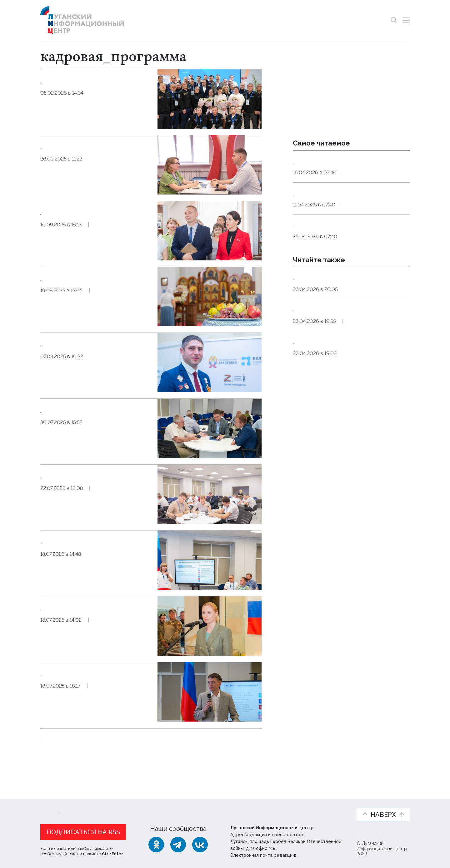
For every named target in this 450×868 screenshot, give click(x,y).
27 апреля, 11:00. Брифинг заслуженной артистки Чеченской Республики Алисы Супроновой (347, 366)
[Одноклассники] (156, 843)
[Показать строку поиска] (394, 20)
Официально (358, 443)
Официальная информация (117, 807)
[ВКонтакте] (200, 843)
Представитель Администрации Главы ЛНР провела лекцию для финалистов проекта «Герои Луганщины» (95, 561)
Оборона (98, 646)
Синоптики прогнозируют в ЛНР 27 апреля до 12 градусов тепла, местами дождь (347, 318)
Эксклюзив (133, 254)
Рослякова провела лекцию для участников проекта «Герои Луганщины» (93, 624)
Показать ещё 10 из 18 (74, 749)
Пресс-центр (285, 807)
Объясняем (332, 804)
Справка (353, 338)
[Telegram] (178, 843)
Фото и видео (241, 807)
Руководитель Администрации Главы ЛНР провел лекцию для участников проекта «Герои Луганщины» (94, 699)
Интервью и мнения (190, 807)
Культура (353, 386)
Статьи (81, 804)
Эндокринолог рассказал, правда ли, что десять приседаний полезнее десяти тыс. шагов (350, 169)
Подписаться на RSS (83, 831)
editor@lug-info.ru (318, 854)
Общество (102, 122)
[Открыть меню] (406, 20)
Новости (51, 804)
